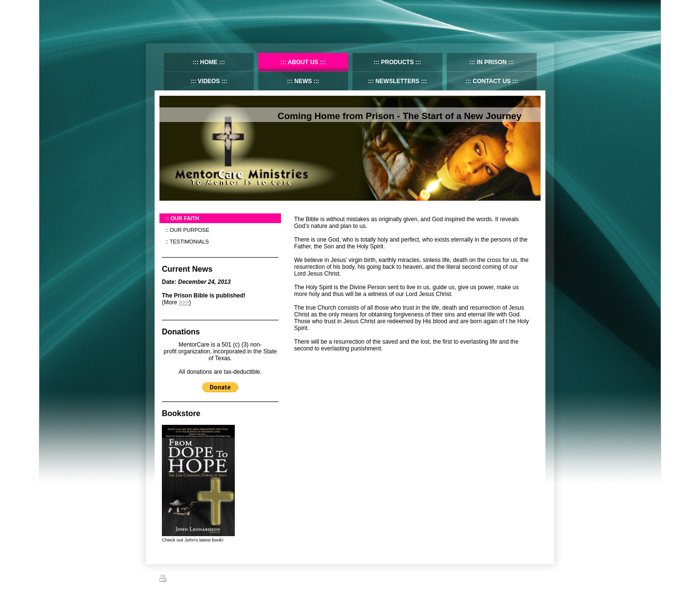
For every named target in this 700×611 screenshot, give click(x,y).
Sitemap (195, 580)
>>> (184, 302)
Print (171, 580)
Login (534, 578)
